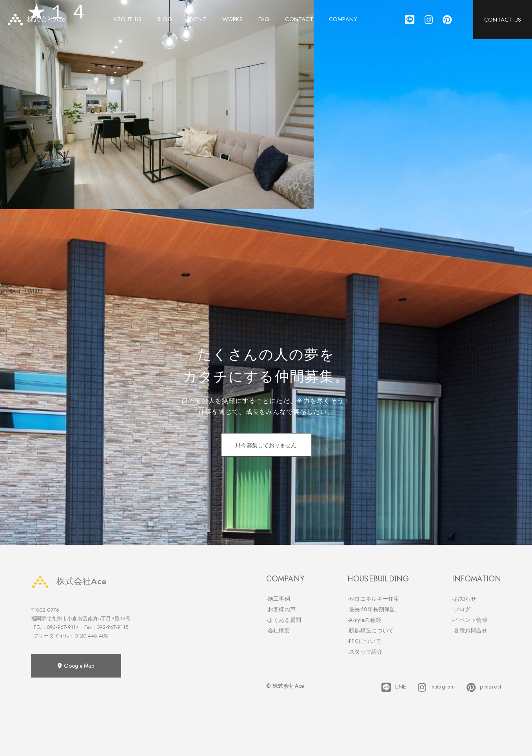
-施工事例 (278, 599)
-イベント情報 (470, 620)
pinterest (484, 687)
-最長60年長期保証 (371, 609)
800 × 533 (13, 219)
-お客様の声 (281, 609)
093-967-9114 (63, 627)
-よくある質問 (284, 620)
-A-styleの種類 (364, 620)
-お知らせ (464, 599)
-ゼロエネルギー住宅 (373, 599)
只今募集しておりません (266, 445)
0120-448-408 (91, 636)
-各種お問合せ (470, 630)
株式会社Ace (69, 581)
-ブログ (461, 609)
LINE (394, 687)
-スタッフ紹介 (365, 652)
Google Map (76, 666)
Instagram (436, 687)
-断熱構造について (371, 630)
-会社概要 (278, 630)
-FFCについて (364, 641)
